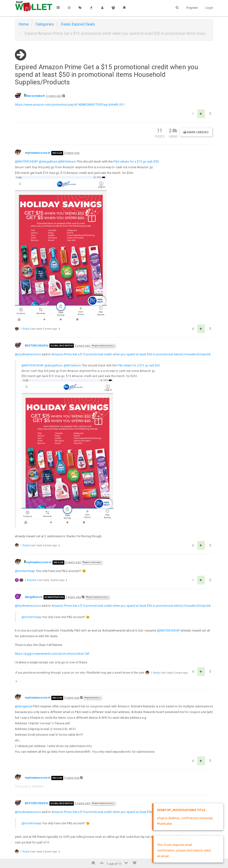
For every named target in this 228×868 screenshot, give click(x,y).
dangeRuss (32, 597)
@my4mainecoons (103, 346)
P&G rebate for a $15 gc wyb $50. (136, 161)
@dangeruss (24, 706)
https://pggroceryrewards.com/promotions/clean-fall (52, 654)
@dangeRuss (48, 161)
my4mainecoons (36, 153)
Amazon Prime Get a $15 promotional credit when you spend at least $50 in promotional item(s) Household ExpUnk (131, 354)
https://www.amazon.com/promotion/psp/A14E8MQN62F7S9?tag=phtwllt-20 (69, 105)
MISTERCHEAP (35, 346)
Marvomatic (34, 96)
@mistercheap (25, 571)
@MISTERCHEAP (26, 161)
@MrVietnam (67, 161)
